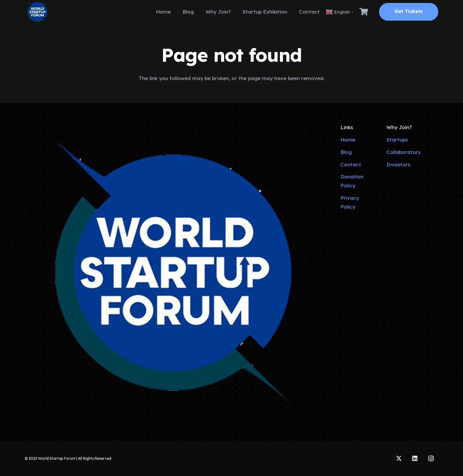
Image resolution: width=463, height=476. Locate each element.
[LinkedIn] (415, 459)
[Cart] (364, 12)
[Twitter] (399, 459)
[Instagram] (431, 459)
